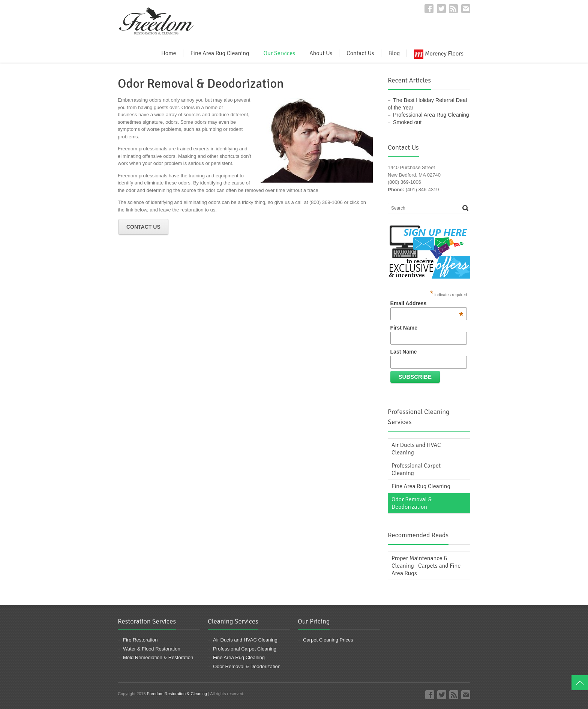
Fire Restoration (140, 640)
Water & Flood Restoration (152, 649)
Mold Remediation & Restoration (158, 657)
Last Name (404, 352)
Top (580, 683)
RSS (453, 9)
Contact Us (360, 53)
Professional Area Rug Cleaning (431, 115)
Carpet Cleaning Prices (328, 640)
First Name (404, 328)
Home (169, 53)
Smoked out (407, 122)
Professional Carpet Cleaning (416, 469)
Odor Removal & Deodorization (412, 503)
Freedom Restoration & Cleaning (177, 694)
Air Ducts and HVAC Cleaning (416, 449)
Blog (394, 53)
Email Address (427, 303)
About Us (321, 53)
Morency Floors (439, 53)
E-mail (466, 9)
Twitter (441, 9)
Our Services (279, 53)
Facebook (429, 9)
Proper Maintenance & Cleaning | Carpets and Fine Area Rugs (426, 566)
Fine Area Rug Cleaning (220, 53)
